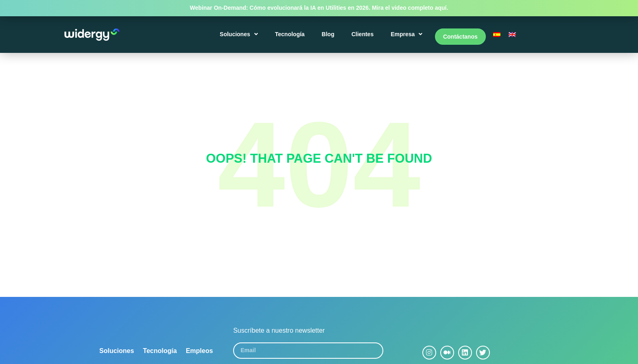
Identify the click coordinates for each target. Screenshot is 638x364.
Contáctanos (460, 37)
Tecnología (291, 37)
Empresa (408, 37)
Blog (329, 37)
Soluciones (240, 37)
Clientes (364, 37)
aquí (441, 8)
